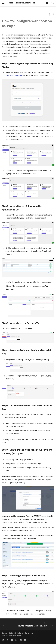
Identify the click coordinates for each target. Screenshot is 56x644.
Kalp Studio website (14, 75)
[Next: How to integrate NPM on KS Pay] (35, 625)
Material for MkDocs (15, 636)
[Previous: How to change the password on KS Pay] (3, 625)
